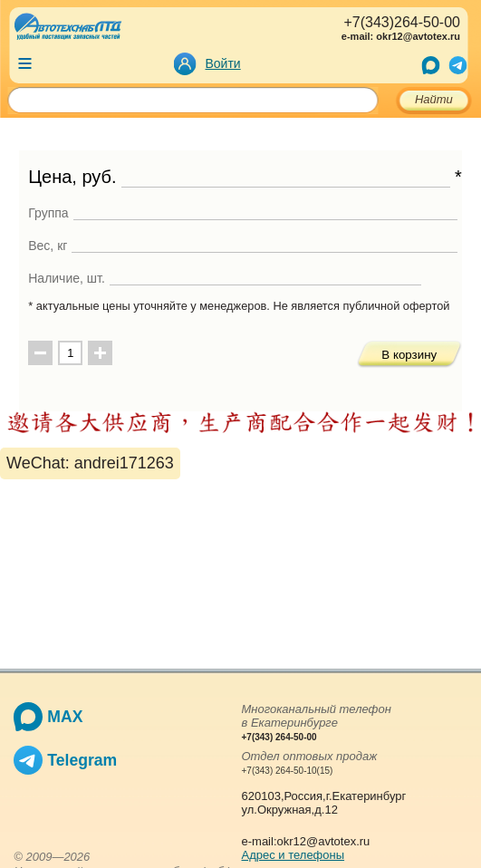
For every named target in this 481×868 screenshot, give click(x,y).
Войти (223, 63)
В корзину (409, 355)
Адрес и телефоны (293, 855)
